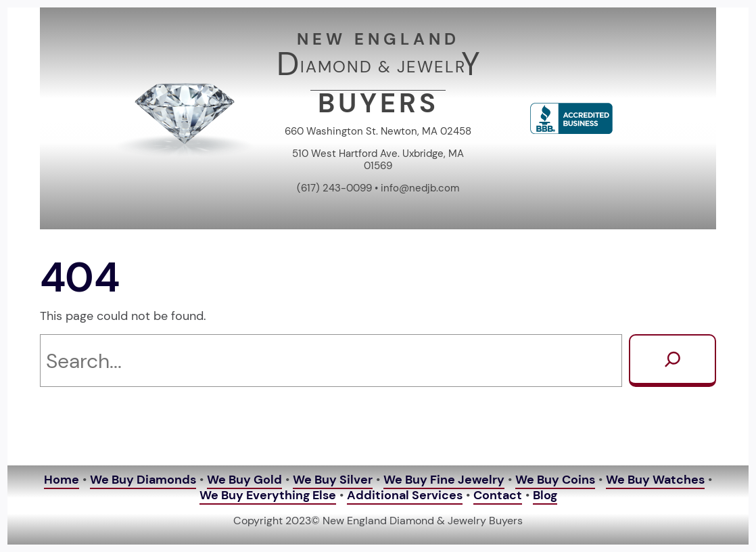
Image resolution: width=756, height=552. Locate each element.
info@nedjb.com (420, 188)
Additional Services (405, 495)
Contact (498, 495)
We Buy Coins (555, 480)
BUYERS (378, 103)
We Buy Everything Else (268, 495)
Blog (545, 495)
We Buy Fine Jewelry (444, 480)
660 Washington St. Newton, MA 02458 (378, 131)
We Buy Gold (244, 480)
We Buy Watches (655, 480)
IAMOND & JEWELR (383, 67)
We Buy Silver (333, 480)
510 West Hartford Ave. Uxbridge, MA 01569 (378, 160)
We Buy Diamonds (143, 480)
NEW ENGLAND (378, 39)
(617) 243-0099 (334, 188)
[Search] (673, 361)
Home (62, 480)
